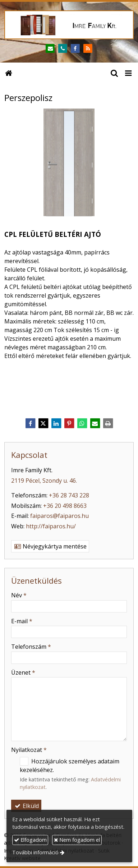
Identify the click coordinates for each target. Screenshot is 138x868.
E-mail (22, 621)
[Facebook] (75, 49)
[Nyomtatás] (108, 423)
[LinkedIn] (56, 423)
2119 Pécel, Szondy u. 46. (44, 481)
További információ (35, 852)
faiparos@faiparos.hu (59, 516)
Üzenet (23, 672)
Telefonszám (31, 647)
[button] (128, 73)
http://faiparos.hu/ (51, 526)
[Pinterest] (69, 423)
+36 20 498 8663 (65, 506)
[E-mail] (50, 49)
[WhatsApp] (82, 423)
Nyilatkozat (29, 750)
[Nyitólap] (69, 25)
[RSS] (88, 49)
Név (19, 595)
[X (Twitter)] (43, 423)
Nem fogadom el (77, 840)
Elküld (26, 806)
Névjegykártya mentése (50, 546)
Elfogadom (30, 840)
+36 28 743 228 (69, 495)
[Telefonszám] (63, 49)
